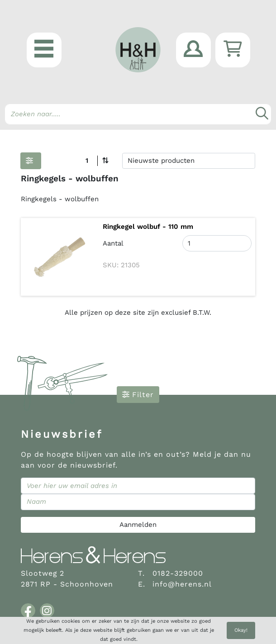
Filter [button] (138, 395)
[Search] (138, 114)
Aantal (113, 243)
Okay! (241, 630)
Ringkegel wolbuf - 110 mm (148, 227)
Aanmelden (138, 525)
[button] (44, 50)
